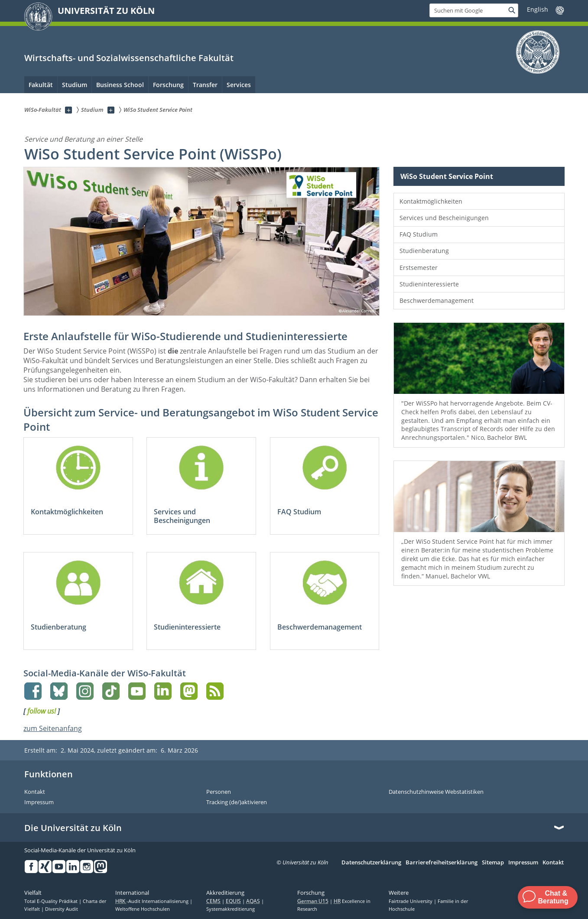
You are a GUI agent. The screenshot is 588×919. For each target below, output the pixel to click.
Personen (219, 792)
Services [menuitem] (239, 85)
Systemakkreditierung (231, 909)
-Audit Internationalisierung (153, 901)
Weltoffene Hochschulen (143, 909)
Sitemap (493, 863)
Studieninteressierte (429, 284)
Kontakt (35, 792)
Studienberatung (424, 251)
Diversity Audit (62, 909)
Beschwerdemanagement (437, 300)
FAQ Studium (419, 234)
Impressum (39, 802)
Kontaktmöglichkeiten (431, 201)
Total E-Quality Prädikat (52, 901)
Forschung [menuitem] (168, 85)
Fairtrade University (411, 901)
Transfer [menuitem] (205, 85)
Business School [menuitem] (120, 85)
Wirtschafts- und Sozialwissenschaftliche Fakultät (129, 58)
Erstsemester (419, 268)
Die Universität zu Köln (73, 828)
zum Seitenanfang (53, 728)
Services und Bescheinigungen (444, 218)
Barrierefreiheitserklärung (442, 863)
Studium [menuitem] (75, 85)
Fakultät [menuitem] (41, 85)
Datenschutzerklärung (371, 863)
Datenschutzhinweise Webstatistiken (436, 792)
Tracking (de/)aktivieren (237, 802)
